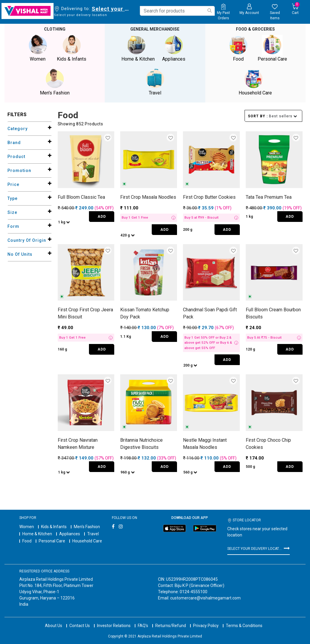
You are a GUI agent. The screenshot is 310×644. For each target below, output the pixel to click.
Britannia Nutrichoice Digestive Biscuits (141, 444)
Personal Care (52, 541)
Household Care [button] (255, 82)
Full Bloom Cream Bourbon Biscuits (273, 313)
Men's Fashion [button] (55, 82)
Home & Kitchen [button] (138, 48)
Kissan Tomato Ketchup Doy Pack (145, 313)
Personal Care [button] (272, 48)
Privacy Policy (206, 620)
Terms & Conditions (244, 620)
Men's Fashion (87, 527)
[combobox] (177, 11)
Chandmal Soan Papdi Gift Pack (210, 313)
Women (27, 527)
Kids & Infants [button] (72, 48)
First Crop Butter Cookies (209, 197)
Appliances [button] (174, 48)
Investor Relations (114, 620)
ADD (102, 217)
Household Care (87, 541)
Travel (93, 534)
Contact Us (80, 620)
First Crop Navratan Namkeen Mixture (78, 444)
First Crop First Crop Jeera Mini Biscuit (85, 313)
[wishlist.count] (275, 12)
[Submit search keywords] (209, 11)
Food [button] (238, 48)
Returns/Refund (171, 620)
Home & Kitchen (37, 534)
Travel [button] (155, 82)
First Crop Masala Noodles (148, 197)
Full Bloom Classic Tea (81, 197)
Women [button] (38, 48)
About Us (54, 620)
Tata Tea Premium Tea (269, 197)
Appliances (70, 534)
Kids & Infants (54, 527)
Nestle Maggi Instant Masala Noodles (205, 444)
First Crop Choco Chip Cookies (268, 444)
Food (27, 541)
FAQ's (143, 620)
